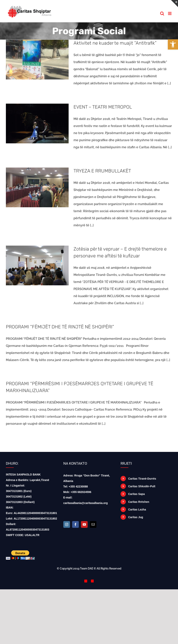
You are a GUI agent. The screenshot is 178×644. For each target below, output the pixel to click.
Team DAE (87, 568)
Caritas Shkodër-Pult (142, 486)
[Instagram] (67, 524)
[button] (173, 44)
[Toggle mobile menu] (170, 13)
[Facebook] (75, 524)
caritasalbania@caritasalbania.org (86, 503)
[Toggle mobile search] (162, 13)
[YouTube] (84, 524)
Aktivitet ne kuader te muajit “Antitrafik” (115, 43)
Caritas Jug (136, 517)
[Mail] (93, 524)
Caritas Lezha (137, 509)
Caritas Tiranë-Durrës (142, 479)
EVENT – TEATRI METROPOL (103, 107)
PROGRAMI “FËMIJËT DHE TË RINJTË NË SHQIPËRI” (60, 327)
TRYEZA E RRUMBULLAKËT (102, 171)
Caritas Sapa (137, 494)
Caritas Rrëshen (139, 502)
